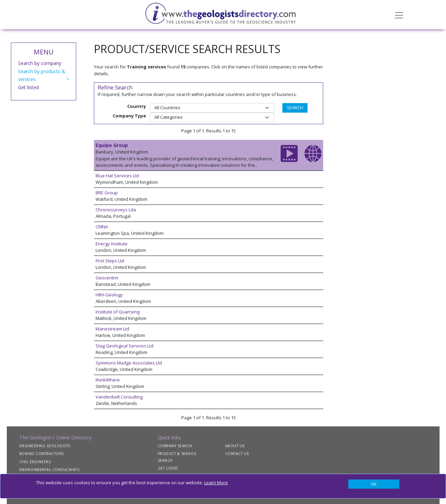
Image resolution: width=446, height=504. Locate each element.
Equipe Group (112, 145)
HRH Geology (109, 295)
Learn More (216, 483)
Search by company (40, 63)
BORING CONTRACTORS (42, 454)
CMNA (102, 227)
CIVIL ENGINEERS (35, 462)
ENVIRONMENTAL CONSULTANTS (49, 470)
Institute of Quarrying (118, 312)
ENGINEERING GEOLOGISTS (45, 446)
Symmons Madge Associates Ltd (129, 363)
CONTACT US (237, 454)
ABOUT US (235, 446)
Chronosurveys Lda (116, 210)
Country (137, 106)
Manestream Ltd (112, 329)
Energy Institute (112, 244)
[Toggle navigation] (399, 15)
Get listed (28, 87)
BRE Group (107, 193)
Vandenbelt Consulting (119, 397)
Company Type (129, 116)
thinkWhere (108, 380)
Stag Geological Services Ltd (125, 346)
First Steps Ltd (110, 261)
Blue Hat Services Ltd (117, 176)
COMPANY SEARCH (175, 446)
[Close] (374, 484)
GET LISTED (168, 468)
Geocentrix (107, 278)
